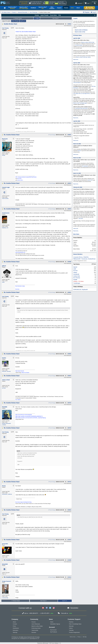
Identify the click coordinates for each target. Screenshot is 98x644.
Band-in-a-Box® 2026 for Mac (88, 42)
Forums (14, 12)
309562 (69, 24)
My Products (54, 632)
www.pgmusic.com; (16, 639)
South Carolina (5, 198)
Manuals (71, 626)
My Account (53, 630)
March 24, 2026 (77, 144)
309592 (69, 354)
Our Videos (18, 400)
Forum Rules (53, 15)
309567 (69, 135)
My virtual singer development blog (23, 502)
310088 (69, 560)
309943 (69, 510)
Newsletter (74, 608)
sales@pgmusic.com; (25, 639)
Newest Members (78, 254)
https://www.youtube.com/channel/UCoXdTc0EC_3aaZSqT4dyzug (31, 418)
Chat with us (65, 613)
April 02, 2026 (77, 121)
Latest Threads (44, 15)
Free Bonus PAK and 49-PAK (81, 108)
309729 (69, 428)
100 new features (77, 83)
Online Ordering (62, 4)
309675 (69, 376)
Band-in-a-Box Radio (37, 626)
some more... (20, 180)
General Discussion (23, 12)
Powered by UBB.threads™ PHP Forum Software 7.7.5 (49, 643)
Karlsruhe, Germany (6, 371)
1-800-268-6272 (52, 2)
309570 (69, 183)
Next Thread (56, 18)
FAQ (60, 15)
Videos (71, 628)
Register (86, 12)
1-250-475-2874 (60, 2)
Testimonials (35, 630)
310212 (69, 577)
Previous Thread (17, 18)
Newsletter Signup (55, 624)
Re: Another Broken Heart (12, 135)
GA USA (4, 388)
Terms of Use (73, 637)
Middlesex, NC (5, 228)
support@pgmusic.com (34, 639)
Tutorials (71, 630)
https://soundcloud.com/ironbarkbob (24, 415)
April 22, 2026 (77, 38)
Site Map (85, 637)
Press (14, 626)
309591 (69, 292)
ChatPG (75, 19)
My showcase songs (20, 286)
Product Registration (74, 632)
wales (3, 282)
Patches (71, 622)
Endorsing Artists (36, 628)
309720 (69, 403)
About (14, 622)
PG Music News (77, 35)
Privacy (79, 637)
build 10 (79, 151)
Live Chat (51, 4)
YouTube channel (79, 45)
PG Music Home (6, 12)
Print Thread (15, 21)
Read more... (76, 60)
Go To (23, 21)
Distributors (16, 628)
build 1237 (90, 180)
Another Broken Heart (10, 24)
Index (37, 18)
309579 (69, 209)
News (52, 622)
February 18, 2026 (78, 187)
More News (76, 234)
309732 (69, 482)
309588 (69, 262)
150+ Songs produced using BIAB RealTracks (26, 177)
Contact (15, 624)
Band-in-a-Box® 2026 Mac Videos (83, 57)
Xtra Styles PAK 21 (86, 94)
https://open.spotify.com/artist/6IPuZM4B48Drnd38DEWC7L (29, 416)
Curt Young (52, 135)
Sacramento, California (7, 494)
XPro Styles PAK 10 (78, 94)
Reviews (34, 632)
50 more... (20, 179)
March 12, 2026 (77, 158)
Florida (4, 155)
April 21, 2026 (77, 63)
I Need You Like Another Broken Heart (25, 32)
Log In (93, 12)
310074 (69, 540)
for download (85, 166)
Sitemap (15, 632)
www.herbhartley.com (20, 252)
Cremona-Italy (5, 598)
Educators (16, 630)
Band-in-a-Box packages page (80, 103)
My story (17, 289)
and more (81, 219)
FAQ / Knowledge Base (75, 624)
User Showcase (33, 12)
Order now (76, 229)
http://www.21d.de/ (20, 371)
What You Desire (25, 373)
